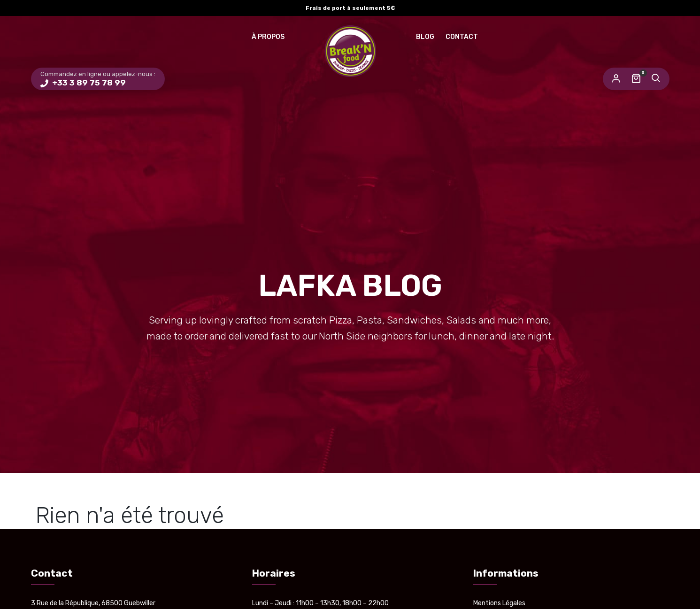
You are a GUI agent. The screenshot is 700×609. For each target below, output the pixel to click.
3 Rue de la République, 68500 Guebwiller (93, 603)
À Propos (268, 37)
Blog (425, 37)
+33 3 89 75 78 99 (88, 83)
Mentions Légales (499, 603)
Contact (462, 37)
